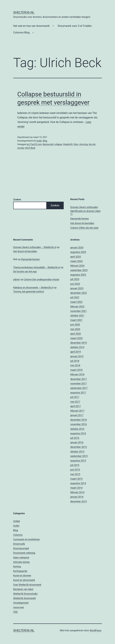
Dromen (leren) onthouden (84, 207)
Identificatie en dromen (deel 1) (85, 213)
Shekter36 (68, 144)
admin (16, 279)
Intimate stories (21, 562)
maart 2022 (76, 302)
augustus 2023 (78, 275)
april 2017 (76, 406)
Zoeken (17, 199)
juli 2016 (75, 438)
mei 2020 (75, 329)
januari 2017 (77, 415)
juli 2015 (75, 465)
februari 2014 (77, 492)
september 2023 (79, 270)
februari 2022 (77, 306)
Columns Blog (21, 32)
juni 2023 (75, 284)
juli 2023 (75, 279)
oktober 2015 (77, 452)
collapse (58, 144)
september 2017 (79, 388)
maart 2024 (76, 261)
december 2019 (79, 343)
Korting (17, 566)
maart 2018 (76, 370)
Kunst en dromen (22, 576)
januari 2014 (77, 497)
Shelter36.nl (24, 12)
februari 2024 (77, 266)
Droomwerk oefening (24, 553)
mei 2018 (75, 365)
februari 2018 (77, 374)
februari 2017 (77, 411)
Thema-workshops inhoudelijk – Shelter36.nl (37, 267)
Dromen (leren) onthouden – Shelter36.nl (35, 247)
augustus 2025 (78, 252)
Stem (76, 144)
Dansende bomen (80, 219)
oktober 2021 (77, 316)
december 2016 (79, 420)
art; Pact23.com (34, 144)
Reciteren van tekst (23, 589)
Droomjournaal (21, 548)
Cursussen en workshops (26, 539)
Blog (45, 141)
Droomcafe (19, 544)
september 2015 (79, 456)
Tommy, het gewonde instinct (29, 292)
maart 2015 (76, 479)
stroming (84, 144)
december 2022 (79, 293)
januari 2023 (77, 288)
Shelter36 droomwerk (24, 598)
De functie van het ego (25, 271)
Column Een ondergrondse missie (41, 279)
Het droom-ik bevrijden (82, 223)
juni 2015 (75, 470)
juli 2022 (75, 297)
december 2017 (79, 379)
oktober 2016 (77, 429)
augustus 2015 (78, 461)
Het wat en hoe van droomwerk (31, 26)
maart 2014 (76, 488)
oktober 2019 (77, 347)
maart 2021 (76, 320)
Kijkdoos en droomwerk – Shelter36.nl (33, 288)
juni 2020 (75, 325)
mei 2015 (75, 474)
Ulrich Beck (30, 148)
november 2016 (79, 424)
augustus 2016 (78, 433)
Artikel (17, 521)
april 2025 (76, 257)
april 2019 (76, 352)
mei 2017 (75, 402)
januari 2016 (77, 442)
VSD (15, 612)
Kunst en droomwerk (24, 580)
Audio (39, 141)
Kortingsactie (20, 571)
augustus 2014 (78, 483)
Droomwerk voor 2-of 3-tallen (75, 26)
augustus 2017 (78, 393)
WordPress (95, 630)
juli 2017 (75, 397)
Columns (18, 535)
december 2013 (79, 501)
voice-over (19, 607)
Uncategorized (21, 603)
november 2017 (79, 384)
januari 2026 (77, 247)
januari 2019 (77, 356)
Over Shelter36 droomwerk (27, 585)
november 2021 (79, 311)
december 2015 (79, 447)
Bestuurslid (48, 144)
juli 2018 (75, 361)
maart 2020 (76, 338)
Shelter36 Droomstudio (25, 594)
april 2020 (76, 334)
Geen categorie (21, 557)
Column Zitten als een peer (84, 228)
